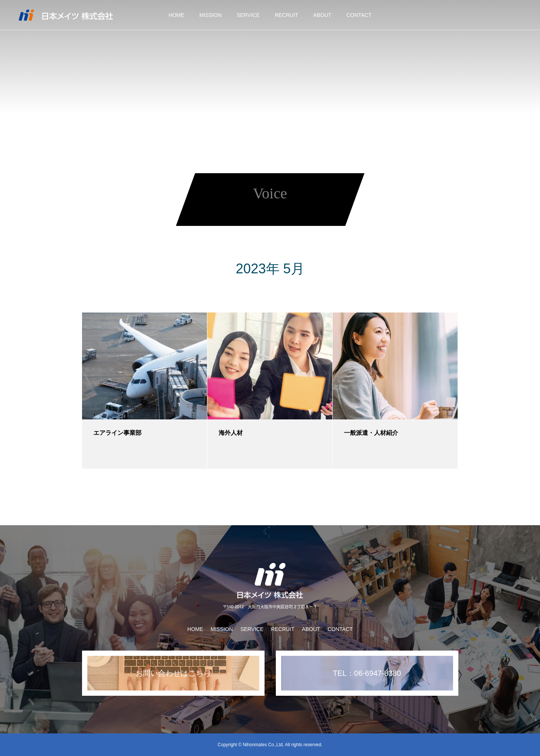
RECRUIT (286, 15)
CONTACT (359, 15)
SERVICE (248, 15)
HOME (176, 15)
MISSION (211, 15)
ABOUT (322, 15)
